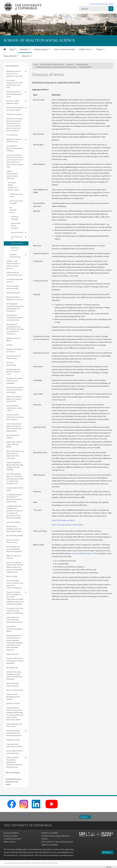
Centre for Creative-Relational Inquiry (13, 102)
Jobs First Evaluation (13, 522)
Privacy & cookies (11, 836)
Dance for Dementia (13, 293)
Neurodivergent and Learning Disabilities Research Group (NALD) (14, 549)
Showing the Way (12, 668)
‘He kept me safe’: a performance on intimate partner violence (15, 417)
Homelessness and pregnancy (13, 436)
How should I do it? (17, 238)
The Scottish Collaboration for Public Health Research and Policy (14, 84)
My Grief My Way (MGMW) (15, 536)
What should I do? (17, 232)
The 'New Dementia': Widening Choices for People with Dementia (14, 733)
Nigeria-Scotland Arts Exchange (13, 557)
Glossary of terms (17, 243)
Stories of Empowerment (15, 690)
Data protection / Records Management (57, 842)
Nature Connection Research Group (13, 541)
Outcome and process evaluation (16, 226)
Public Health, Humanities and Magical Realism (14, 629)
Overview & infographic (15, 218)
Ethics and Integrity (13, 772)
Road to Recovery (12, 654)
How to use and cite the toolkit (16, 202)
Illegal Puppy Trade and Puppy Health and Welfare (14, 444)
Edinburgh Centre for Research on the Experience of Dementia (14, 74)
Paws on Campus (12, 576)
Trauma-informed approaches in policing (14, 745)
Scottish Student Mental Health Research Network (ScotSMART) (15, 661)
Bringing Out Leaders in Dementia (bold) (14, 140)
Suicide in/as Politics (13, 703)
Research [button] (24, 49)
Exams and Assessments (65, 49)
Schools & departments (98, 4)
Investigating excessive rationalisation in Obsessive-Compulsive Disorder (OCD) (14, 498)
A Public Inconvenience (14, 114)
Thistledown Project (13, 740)
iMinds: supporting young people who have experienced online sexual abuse (15, 455)
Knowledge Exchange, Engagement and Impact (13, 782)
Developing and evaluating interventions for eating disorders (15, 318)
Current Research (12, 66)
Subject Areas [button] (85, 49)
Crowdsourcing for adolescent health (13, 287)
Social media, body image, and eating (13, 685)
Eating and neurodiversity (11, 364)
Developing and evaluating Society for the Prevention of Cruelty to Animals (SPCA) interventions (15, 329)
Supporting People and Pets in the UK (14, 725)
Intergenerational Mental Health (15, 489)
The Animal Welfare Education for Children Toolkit (13, 186)
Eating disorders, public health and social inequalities (14, 381)
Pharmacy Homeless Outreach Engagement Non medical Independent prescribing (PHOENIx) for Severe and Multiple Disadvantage (15, 598)
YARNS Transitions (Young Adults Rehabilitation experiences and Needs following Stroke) (14, 762)
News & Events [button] (10, 56)
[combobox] (94, 9)
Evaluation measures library (15, 256)
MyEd (111, 4)
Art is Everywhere (12, 135)
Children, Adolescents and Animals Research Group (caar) (12, 175)
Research (70, 64)
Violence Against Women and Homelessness (15, 752)
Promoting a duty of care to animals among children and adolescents (15, 611)
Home (35, 64)
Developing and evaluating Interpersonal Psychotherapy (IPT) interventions (15, 307)
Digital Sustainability (50, 845)
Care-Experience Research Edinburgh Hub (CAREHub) (15, 148)
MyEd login (107, 852)
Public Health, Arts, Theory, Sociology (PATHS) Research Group (15, 620)
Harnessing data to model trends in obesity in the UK (14, 408)
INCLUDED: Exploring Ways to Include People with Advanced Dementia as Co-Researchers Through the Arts (15, 479)
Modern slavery (10, 842)
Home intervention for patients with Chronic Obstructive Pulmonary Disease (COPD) (14, 427)
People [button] (100, 49)
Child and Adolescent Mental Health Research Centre (14, 94)
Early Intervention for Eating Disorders (14, 357)
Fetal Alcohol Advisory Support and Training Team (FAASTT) (14, 399)
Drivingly (9, 345)
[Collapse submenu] (26, 66)
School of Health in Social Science (52, 64)
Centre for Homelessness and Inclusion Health (15, 109)
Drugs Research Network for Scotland (15, 350)
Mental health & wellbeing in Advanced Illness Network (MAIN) (14, 529)
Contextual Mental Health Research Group (14, 274)
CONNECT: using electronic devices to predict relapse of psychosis (13, 265)
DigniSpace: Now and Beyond (13, 339)
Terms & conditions (11, 833)
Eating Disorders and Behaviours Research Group (13, 372)
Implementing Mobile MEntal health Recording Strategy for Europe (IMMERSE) (15, 466)
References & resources (15, 249)
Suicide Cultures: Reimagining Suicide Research (13, 697)
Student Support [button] (41, 49)
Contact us (85, 817)
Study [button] (12, 49)
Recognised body (27, 855)
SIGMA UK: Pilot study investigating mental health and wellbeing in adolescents (14, 675)
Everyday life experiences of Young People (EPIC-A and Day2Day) (15, 390)
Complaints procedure (13, 839)
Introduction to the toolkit (16, 195)
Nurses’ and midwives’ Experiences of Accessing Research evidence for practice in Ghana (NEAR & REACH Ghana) (15, 567)
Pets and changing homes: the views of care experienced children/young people (15, 584)
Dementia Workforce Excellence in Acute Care (14, 298)
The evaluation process (13, 210)
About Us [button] (26, 56)
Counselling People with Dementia (15, 281)
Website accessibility (50, 833)
